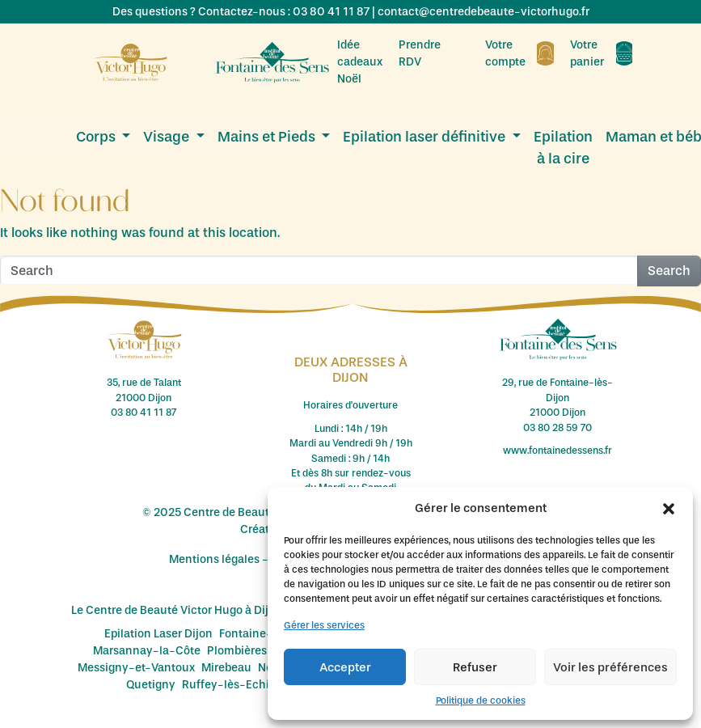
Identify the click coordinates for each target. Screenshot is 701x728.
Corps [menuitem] (97, 137)
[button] (669, 508)
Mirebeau (226, 668)
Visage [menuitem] (168, 137)
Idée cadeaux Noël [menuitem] (360, 62)
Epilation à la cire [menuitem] (563, 148)
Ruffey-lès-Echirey (234, 685)
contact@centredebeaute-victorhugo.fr (484, 12)
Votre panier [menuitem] (601, 53)
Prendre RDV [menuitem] (434, 53)
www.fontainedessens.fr (557, 451)
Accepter (345, 667)
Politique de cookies (481, 700)
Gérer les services (324, 625)
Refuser (475, 667)
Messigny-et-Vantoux (136, 668)
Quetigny (151, 685)
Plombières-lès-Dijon (265, 651)
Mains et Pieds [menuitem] (268, 137)
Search (669, 271)
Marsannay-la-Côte (147, 651)
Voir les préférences (610, 667)
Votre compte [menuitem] (519, 53)
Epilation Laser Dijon (158, 634)
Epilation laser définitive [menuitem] (426, 137)
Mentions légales (214, 559)
